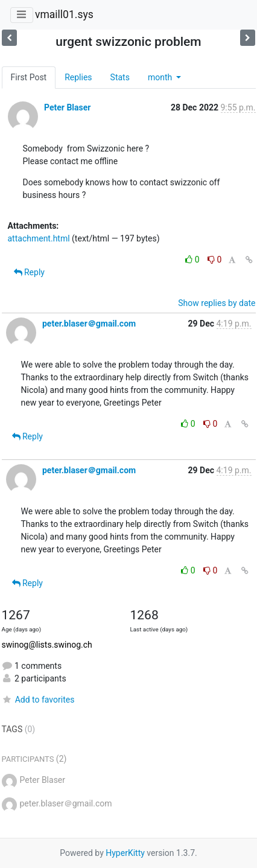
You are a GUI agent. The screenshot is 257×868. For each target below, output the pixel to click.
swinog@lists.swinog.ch (47, 645)
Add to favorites (38, 700)
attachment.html (39, 238)
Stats (120, 77)
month (161, 77)
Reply (29, 272)
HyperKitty (125, 853)
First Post (29, 77)
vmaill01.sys (64, 14)
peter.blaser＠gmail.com (89, 324)
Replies (78, 77)
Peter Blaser (67, 107)
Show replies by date (217, 303)
